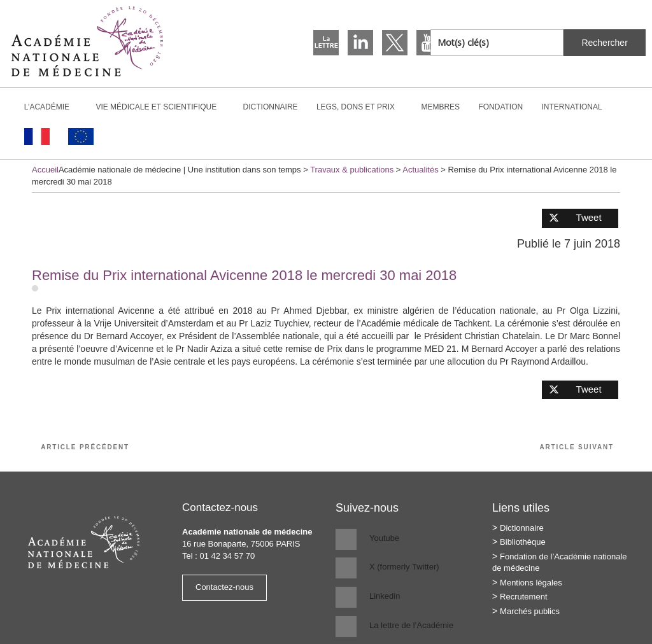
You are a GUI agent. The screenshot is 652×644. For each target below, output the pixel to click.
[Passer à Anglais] (81, 136)
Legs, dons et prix (361, 107)
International (578, 107)
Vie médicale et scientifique (161, 107)
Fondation (500, 107)
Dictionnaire (271, 107)
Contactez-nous (224, 587)
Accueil (45, 170)
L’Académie (52, 107)
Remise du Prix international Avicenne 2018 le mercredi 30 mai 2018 (244, 275)
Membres (440, 107)
